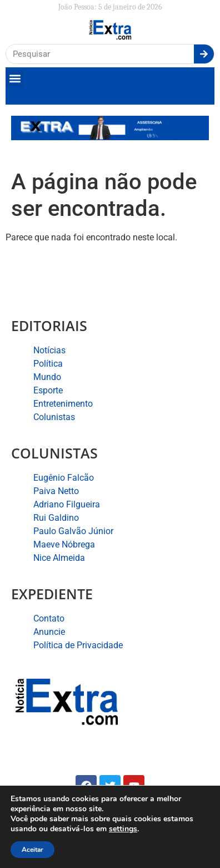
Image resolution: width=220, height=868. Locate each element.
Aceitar (32, 850)
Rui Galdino (56, 518)
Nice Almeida (59, 558)
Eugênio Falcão (64, 478)
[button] (15, 79)
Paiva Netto (56, 491)
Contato (49, 618)
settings (123, 829)
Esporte (48, 390)
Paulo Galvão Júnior (73, 531)
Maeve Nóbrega (64, 544)
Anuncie (49, 632)
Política (48, 364)
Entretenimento (63, 404)
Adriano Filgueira (67, 504)
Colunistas (54, 417)
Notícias (49, 350)
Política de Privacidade (78, 645)
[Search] (204, 54)
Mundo (47, 377)
